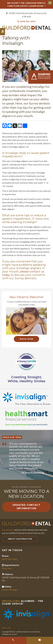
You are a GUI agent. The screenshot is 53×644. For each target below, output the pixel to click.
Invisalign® (11, 601)
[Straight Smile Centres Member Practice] (26, 367)
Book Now (26, 339)
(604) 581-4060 (28, 21)
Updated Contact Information (26, 507)
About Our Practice (20, 539)
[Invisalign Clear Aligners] (26, 398)
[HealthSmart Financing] (26, 418)
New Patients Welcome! (26, 297)
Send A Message (10, 590)
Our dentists (8, 530)
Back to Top (6, 628)
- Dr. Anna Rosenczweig (32, 473)
